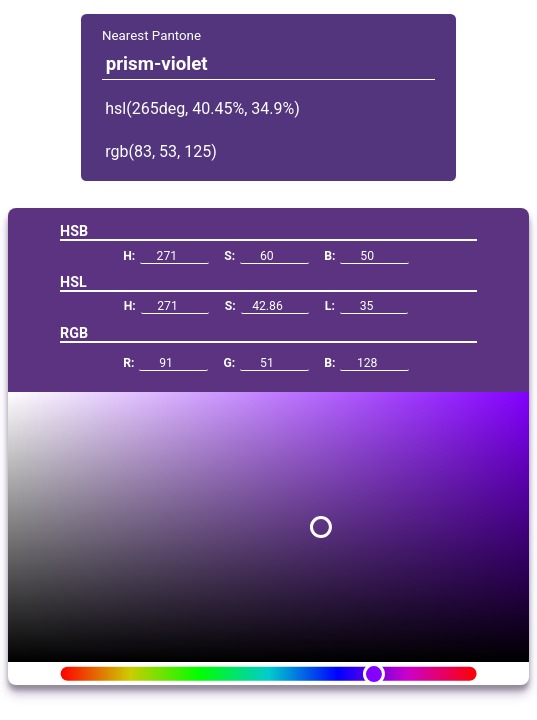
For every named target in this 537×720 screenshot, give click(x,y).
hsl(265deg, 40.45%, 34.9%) (202, 108)
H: (166, 256)
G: (265, 363)
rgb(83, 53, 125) (161, 151)
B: (366, 256)
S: (266, 256)
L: (367, 306)
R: (165, 363)
